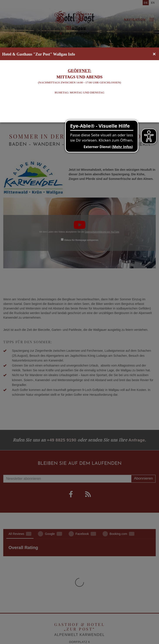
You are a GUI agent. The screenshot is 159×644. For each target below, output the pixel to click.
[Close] (154, 54)
